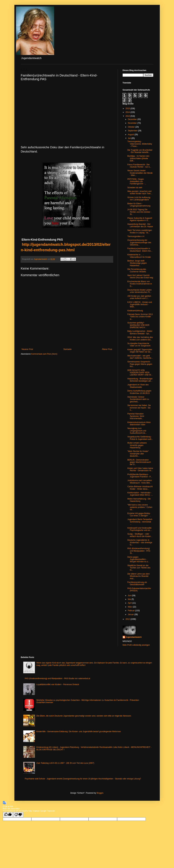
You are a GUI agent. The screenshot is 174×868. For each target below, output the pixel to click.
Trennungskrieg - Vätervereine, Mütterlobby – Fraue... (140, 144)
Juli (129, 138)
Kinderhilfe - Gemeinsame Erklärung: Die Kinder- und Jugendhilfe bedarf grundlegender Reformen (79, 732)
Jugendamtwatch (134, 637)
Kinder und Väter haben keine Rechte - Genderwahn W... (140, 469)
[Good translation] (8, 815)
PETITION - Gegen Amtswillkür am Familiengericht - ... (137, 182)
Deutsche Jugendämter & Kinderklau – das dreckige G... (140, 542)
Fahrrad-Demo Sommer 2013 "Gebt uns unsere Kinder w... (140, 317)
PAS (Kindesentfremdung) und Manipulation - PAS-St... (139, 551)
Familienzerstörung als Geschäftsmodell (137, 583)
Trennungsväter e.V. (136, 236)
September (133, 131)
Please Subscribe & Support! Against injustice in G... (140, 219)
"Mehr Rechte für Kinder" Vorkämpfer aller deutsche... (138, 454)
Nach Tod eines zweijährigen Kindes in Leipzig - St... (140, 231)
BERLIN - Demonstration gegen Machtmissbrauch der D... (139, 462)
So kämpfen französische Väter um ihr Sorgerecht (139, 345)
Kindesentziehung (135, 311)
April (130, 603)
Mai (130, 599)
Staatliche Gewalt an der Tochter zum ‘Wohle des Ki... (139, 568)
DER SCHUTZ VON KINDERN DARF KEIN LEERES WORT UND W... (140, 373)
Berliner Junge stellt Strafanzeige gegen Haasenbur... (137, 263)
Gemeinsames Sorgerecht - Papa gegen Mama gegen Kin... (140, 364)
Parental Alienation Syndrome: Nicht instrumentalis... (136, 416)
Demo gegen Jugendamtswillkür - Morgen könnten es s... (138, 559)
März (130, 607)
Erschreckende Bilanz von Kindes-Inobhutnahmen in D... (140, 284)
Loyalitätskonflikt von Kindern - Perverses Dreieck (58, 684)
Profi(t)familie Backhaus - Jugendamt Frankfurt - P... (140, 476)
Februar (131, 611)
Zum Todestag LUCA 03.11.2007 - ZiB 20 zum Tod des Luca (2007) (65, 763)
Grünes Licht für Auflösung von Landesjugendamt (139, 199)
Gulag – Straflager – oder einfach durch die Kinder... (140, 535)
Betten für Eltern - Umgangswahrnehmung (139, 205)
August (131, 135)
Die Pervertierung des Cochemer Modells (137, 270)
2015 (128, 108)
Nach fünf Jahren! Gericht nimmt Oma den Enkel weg (140, 277)
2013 (128, 116)
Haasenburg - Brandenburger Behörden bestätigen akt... (140, 380)
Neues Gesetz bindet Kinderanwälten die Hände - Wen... (140, 173)
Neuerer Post (27, 349)
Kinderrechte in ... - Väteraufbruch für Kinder (139, 256)
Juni (130, 596)
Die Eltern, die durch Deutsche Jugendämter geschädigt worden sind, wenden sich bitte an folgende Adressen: (84, 716)
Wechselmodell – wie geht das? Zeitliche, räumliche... (140, 357)
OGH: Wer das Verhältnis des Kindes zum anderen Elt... (140, 338)
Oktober (132, 127)
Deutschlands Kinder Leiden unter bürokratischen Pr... (139, 291)
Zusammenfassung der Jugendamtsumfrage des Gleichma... (139, 242)
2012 (128, 619)
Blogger (100, 793)
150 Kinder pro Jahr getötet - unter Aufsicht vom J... (140, 297)
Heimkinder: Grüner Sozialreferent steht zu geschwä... (138, 399)
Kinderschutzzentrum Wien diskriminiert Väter (139, 423)
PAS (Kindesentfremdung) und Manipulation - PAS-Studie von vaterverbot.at (57, 678)
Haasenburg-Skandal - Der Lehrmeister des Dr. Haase (140, 225)
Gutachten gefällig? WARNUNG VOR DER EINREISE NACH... (138, 325)
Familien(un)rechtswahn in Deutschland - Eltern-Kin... (140, 250)
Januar (131, 614)
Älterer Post (107, 349)
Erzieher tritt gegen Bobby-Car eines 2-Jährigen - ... (139, 515)
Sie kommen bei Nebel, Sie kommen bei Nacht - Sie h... (139, 408)
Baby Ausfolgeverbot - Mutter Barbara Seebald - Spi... (140, 332)
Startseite (67, 349)
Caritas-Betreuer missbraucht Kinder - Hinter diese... (140, 488)
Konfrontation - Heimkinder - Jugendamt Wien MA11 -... (140, 494)
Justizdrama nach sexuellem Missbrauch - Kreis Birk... (140, 482)
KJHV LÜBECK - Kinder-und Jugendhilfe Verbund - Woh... (140, 305)
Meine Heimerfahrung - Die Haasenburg (139, 500)
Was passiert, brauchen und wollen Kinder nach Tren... (140, 192)
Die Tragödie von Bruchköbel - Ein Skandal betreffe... (140, 151)
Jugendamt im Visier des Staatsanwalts (138, 386)
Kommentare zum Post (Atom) (44, 354)
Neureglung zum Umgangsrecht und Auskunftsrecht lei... (137, 431)
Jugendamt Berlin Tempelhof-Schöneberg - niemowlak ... (140, 522)
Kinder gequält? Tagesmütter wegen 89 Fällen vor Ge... (140, 351)
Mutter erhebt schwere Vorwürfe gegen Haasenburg (137, 445)
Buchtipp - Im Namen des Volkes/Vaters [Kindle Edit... (138, 158)
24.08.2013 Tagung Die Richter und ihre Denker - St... (139, 212)
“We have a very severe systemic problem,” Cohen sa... (140, 507)
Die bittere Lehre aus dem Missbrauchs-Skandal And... (138, 576)
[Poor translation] (18, 815)
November (133, 123)
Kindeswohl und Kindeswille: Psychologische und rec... (140, 529)
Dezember (133, 119)
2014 (128, 112)
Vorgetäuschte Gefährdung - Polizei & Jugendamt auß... (140, 438)
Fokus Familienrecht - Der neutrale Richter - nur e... (139, 166)
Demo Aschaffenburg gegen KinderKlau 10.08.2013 (139, 392)
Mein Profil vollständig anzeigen (136, 645)
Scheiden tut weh (135, 188)
